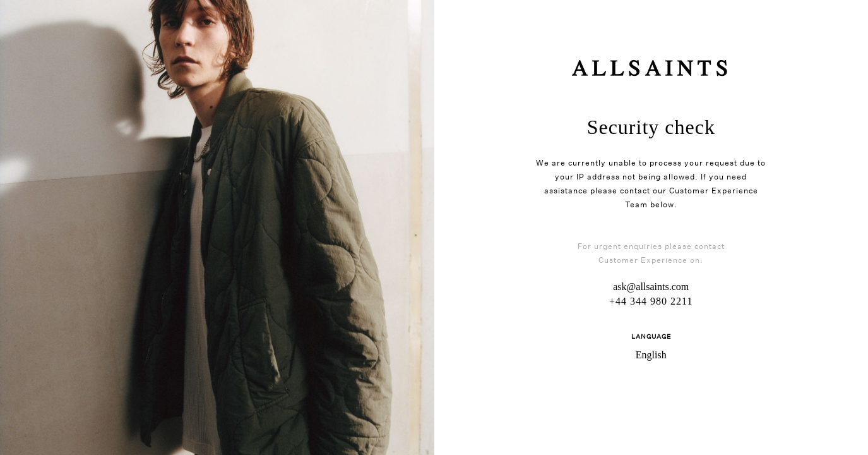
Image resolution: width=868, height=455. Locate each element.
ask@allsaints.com (651, 287)
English (651, 355)
